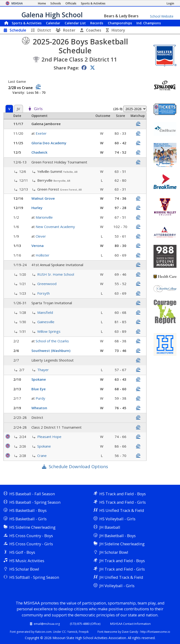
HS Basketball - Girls (28, 519)
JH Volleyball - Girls (117, 586)
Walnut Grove (43, 198)
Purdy (40, 398)
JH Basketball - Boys (118, 536)
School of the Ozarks (52, 341)
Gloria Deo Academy (49, 143)
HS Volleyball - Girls (117, 519)
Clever (41, 236)
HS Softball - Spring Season (34, 577)
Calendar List (75, 23)
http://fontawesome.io (155, 632)
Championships (120, 23)
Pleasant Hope (49, 437)
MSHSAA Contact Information (130, 624)
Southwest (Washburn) (51, 351)
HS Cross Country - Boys (31, 536)
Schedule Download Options (78, 466)
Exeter (41, 133)
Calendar (53, 23)
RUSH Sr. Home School (56, 274)
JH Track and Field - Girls (122, 569)
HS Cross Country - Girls (31, 544)
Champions (149, 23)
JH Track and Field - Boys (122, 561)
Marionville (44, 217)
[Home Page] (42, 3)
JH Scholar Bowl (114, 552)
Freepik (84, 632)
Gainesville (46, 322)
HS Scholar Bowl (24, 569)
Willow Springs (49, 331)
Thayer (43, 370)
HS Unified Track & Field (122, 510)
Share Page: (66, 68)
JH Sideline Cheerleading (122, 544)
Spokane (39, 379)
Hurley (37, 208)
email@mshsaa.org (47, 624)
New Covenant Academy (55, 227)
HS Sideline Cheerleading (32, 527)
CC (64, 632)
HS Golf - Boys (22, 552)
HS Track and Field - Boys (123, 494)
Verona (37, 246)
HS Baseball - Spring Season (35, 502)
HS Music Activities (27, 561)
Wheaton (39, 408)
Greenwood (47, 284)
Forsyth (43, 293)
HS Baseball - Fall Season (32, 494)
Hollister (43, 255)
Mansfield (45, 312)
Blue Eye (39, 389)
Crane (42, 456)
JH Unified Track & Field (121, 577)
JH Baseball (110, 527)
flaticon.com (43, 632)
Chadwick (39, 152)
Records (97, 23)
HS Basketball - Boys (28, 510)
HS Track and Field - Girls (123, 502)
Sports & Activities (27, 23)
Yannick (72, 632)
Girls (38, 109)
